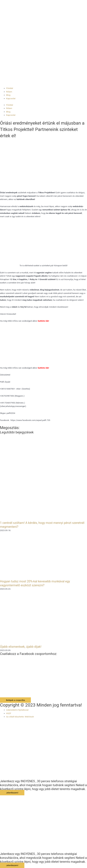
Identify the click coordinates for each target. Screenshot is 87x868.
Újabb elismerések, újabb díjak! (21, 647)
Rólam (9, 92)
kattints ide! (43, 321)
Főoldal (10, 88)
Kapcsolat (11, 98)
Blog (8, 95)
